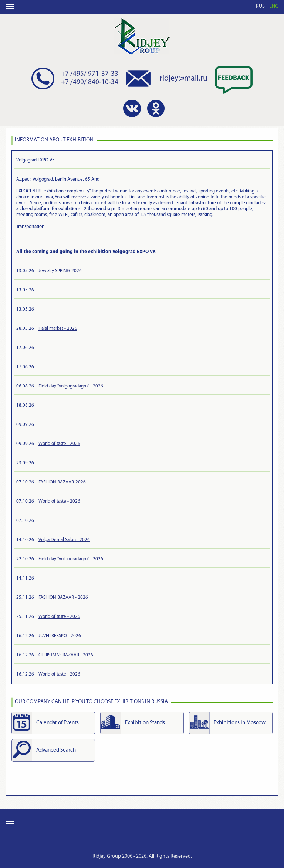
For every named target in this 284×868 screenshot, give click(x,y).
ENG (274, 6)
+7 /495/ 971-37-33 (90, 74)
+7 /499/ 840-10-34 (90, 83)
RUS (260, 6)
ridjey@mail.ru (184, 78)
